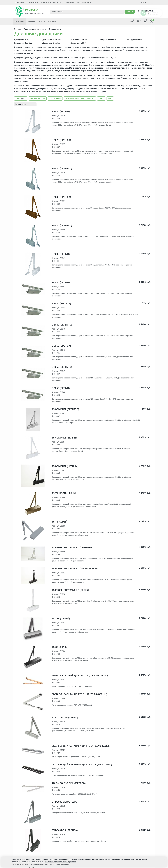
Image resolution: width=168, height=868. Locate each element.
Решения (52, 21)
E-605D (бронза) (61, 346)
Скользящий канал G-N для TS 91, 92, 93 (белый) (82, 746)
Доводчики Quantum (23, 43)
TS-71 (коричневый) (64, 493)
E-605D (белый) (61, 388)
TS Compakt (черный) (65, 466)
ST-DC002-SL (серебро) (65, 802)
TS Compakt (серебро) (65, 409)
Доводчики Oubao (135, 39)
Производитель (37, 99)
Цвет (101, 99)
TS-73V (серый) (61, 619)
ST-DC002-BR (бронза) (65, 830)
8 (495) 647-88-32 (146, 11)
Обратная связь (84, 2)
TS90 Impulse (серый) (65, 717)
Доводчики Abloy (22, 39)
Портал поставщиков (51, 2)
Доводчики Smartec (51, 43)
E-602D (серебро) (62, 169)
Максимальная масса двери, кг (80, 99)
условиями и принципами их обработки (60, 862)
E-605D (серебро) (62, 367)
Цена (21, 99)
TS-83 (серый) (60, 647)
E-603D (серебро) (62, 225)
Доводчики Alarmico (51, 39)
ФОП (110, 99)
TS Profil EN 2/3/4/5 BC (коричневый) (75, 569)
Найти (130, 12)
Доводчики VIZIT (78, 43)
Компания (19, 2)
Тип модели (55, 99)
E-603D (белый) (61, 254)
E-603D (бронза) (61, 197)
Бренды (31, 21)
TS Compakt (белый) (64, 438)
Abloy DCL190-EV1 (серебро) (69, 783)
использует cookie (27, 859)
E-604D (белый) (61, 282)
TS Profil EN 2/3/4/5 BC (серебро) (72, 547)
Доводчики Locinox (107, 39)
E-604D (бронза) (61, 304)
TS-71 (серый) (60, 522)
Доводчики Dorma (79, 39)
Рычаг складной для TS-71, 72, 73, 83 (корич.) (80, 676)
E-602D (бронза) (61, 140)
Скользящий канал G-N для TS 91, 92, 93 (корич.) (82, 765)
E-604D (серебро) (62, 325)
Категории (20, 21)
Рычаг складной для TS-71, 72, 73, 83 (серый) (79, 694)
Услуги (42, 21)
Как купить (33, 2)
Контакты (69, 2)
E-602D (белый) (61, 112)
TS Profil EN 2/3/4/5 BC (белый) (71, 590)
